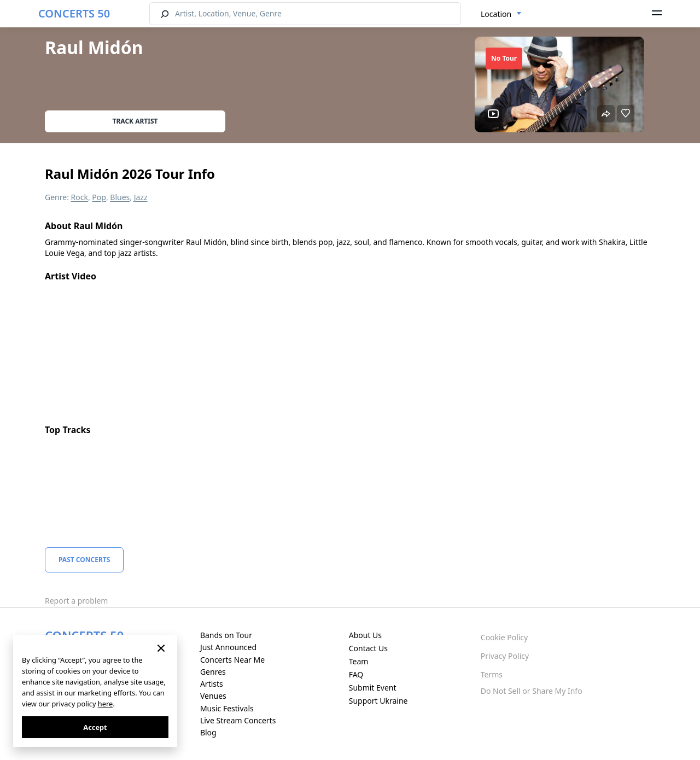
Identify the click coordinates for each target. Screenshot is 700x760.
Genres (213, 672)
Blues (120, 197)
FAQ (356, 674)
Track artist (135, 121)
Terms (492, 674)
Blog (208, 732)
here (105, 704)
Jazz (141, 197)
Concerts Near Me (232, 660)
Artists (212, 684)
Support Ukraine (378, 701)
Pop (99, 197)
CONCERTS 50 (74, 13)
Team (359, 661)
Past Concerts (84, 560)
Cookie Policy (504, 637)
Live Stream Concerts (238, 720)
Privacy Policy (505, 656)
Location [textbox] (496, 14)
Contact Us (368, 648)
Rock (80, 197)
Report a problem (76, 601)
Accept (95, 727)
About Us (365, 635)
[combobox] (501, 14)
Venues (213, 696)
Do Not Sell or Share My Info (532, 691)
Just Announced (228, 647)
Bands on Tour (226, 635)
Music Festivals (227, 708)
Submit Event (373, 688)
